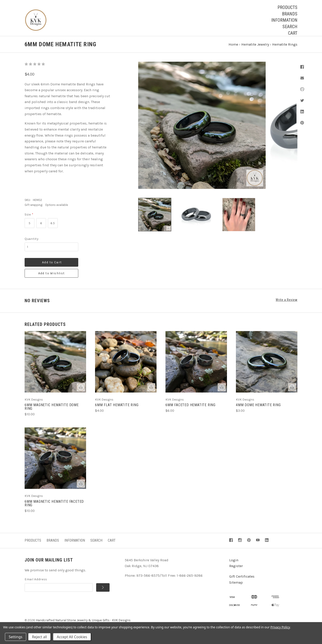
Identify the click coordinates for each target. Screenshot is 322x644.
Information (284, 20)
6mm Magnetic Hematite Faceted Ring (54, 507)
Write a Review (287, 304)
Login (234, 564)
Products (287, 7)
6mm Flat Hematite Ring (117, 409)
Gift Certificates (242, 581)
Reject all (39, 637)
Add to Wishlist (52, 278)
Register (236, 570)
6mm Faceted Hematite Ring (191, 409)
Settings (16, 637)
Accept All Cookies (72, 637)
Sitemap (236, 586)
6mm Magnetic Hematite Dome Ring (52, 411)
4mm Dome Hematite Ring (258, 409)
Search (290, 27)
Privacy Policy (280, 627)
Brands (290, 14)
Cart (293, 33)
